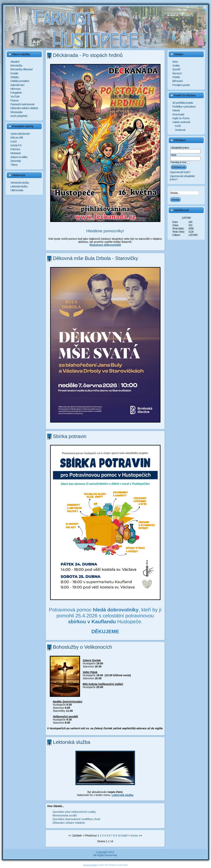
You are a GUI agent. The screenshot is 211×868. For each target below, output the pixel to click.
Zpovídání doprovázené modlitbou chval (76, 819)
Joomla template (90, 865)
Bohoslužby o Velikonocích (82, 647)
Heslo (173, 155)
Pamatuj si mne (178, 162)
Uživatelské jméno (180, 148)
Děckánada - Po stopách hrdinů (88, 55)
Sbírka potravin (70, 436)
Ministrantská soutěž (65, 815)
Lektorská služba (72, 742)
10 (119, 836)
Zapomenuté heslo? (180, 172)
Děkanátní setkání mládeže (69, 823)
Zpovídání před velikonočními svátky (74, 812)
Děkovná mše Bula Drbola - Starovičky (95, 258)
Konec (134, 836)
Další (124, 836)
